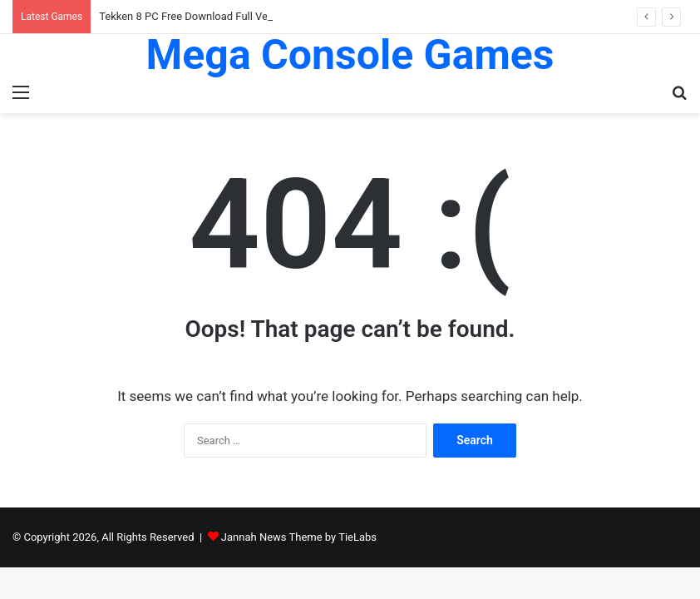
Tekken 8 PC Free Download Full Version (195, 16)
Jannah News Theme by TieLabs (299, 537)
